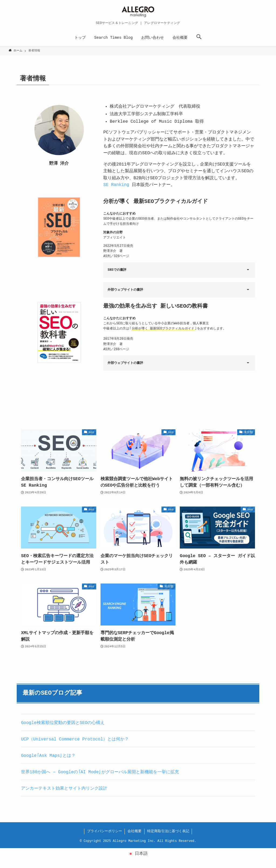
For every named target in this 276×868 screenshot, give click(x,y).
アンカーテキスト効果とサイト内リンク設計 (64, 789)
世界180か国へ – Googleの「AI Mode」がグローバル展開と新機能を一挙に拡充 (100, 772)
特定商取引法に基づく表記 (168, 831)
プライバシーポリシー (105, 831)
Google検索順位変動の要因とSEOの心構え (63, 723)
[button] (199, 38)
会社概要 (134, 831)
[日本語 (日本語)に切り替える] (138, 854)
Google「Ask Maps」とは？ (48, 756)
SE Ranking (116, 185)
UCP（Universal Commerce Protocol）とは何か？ (75, 739)
